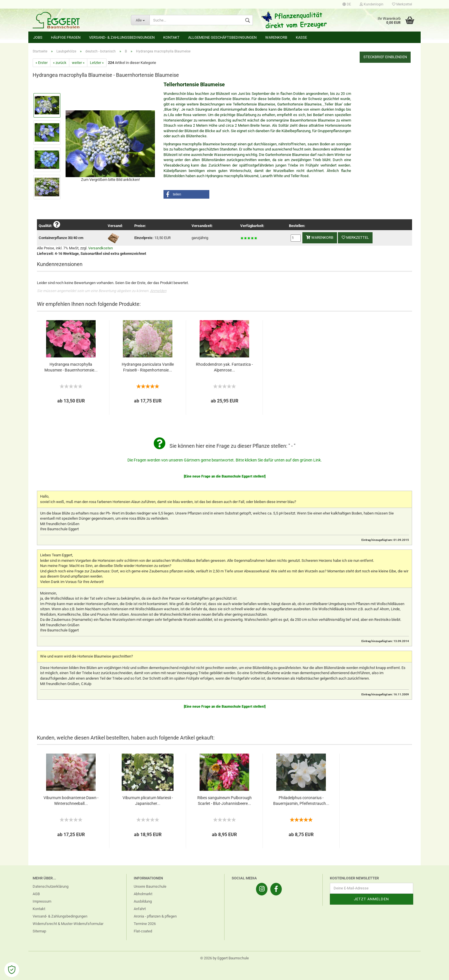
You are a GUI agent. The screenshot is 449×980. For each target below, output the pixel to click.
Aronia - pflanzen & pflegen (155, 916)
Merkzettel (402, 4)
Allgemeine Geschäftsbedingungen (222, 37)
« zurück (60, 63)
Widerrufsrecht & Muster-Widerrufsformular (68, 924)
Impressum (42, 901)
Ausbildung (143, 901)
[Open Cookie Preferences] (12, 970)
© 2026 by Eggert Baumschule (224, 958)
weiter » (78, 63)
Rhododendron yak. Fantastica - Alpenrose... (224, 367)
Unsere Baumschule (150, 886)
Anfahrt (140, 909)
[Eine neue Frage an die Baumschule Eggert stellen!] (225, 476)
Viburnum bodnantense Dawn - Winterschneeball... (71, 801)
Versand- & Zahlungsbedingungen (122, 37)
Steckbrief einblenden (385, 57)
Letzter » (97, 63)
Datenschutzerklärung (51, 886)
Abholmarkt (143, 894)
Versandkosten (101, 248)
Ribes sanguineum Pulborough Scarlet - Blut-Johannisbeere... (224, 801)
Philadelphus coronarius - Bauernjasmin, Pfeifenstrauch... (301, 801)
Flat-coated (143, 931)
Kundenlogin (372, 4)
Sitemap (39, 931)
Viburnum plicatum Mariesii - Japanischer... (148, 801)
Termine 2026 (145, 924)
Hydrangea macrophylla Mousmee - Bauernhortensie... (71, 367)
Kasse (301, 37)
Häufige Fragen (66, 37)
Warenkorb (276, 37)
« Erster (42, 63)
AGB (36, 894)
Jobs (38, 37)
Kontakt (171, 37)
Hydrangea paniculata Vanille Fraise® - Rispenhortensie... (148, 367)
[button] (186, 194)
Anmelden (158, 291)
